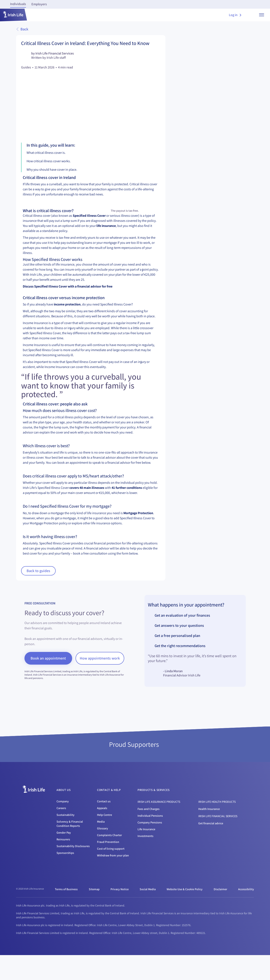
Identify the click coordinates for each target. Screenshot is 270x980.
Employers (39, 4)
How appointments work (101, 678)
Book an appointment (48, 678)
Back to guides (38, 591)
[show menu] (262, 15)
